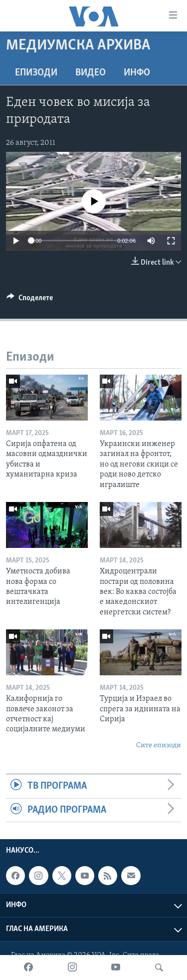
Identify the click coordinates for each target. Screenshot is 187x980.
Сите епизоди (159, 745)
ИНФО (137, 73)
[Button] (30, 300)
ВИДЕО (91, 73)
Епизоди (36, 73)
